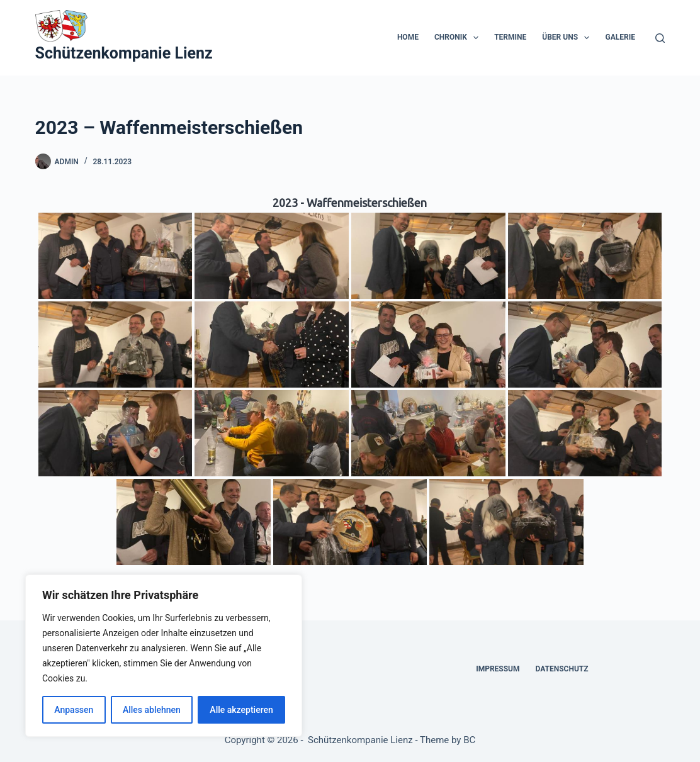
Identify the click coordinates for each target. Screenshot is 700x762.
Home (408, 37)
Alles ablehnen (152, 710)
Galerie (620, 37)
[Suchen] (660, 38)
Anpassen (74, 710)
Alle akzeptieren (241, 710)
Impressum (498, 669)
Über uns (568, 38)
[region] (164, 656)
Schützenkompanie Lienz (124, 53)
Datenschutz (562, 669)
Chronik (459, 38)
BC (469, 740)
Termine (510, 37)
